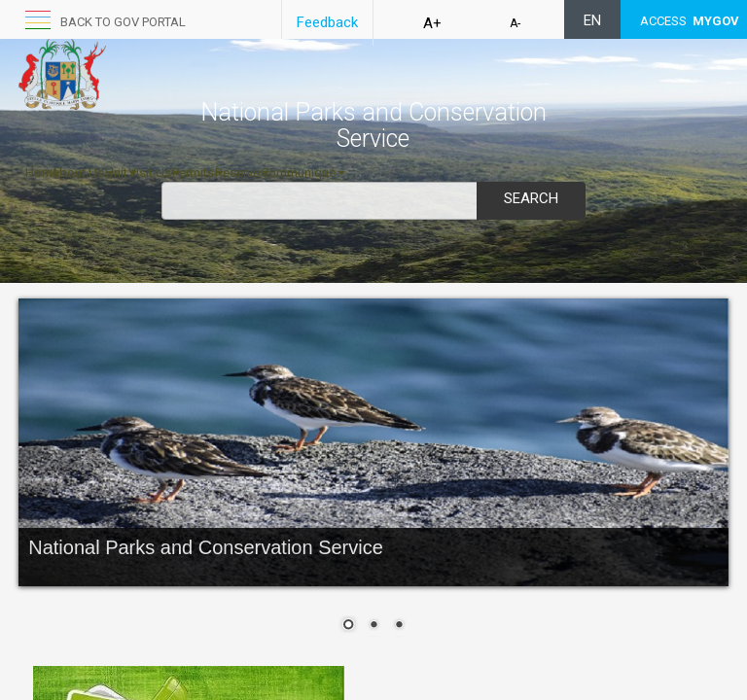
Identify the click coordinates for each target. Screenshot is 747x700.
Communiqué (303, 173)
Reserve (242, 173)
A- (515, 23)
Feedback (327, 22)
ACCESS (690, 21)
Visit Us (155, 173)
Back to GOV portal (123, 22)
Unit (121, 173)
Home (42, 173)
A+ (432, 23)
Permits (198, 173)
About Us (82, 173)
